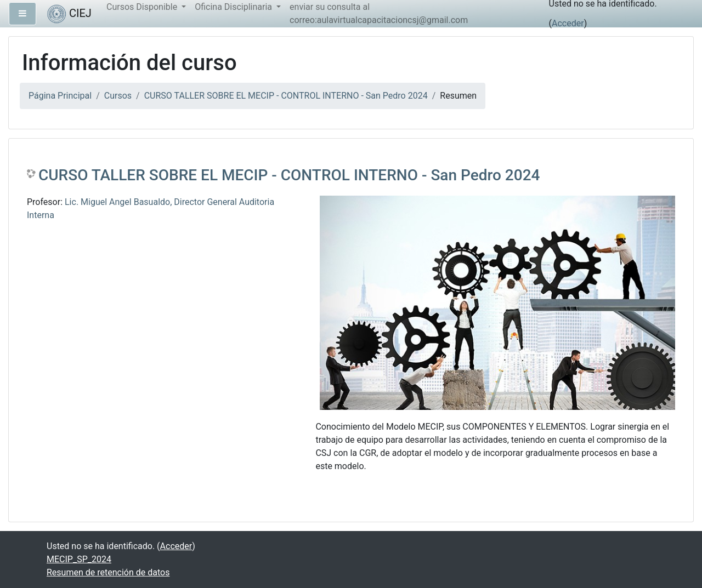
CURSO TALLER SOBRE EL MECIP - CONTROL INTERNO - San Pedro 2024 (286, 96)
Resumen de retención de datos (108, 572)
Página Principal (60, 96)
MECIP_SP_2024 (79, 559)
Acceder (568, 23)
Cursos (118, 96)
